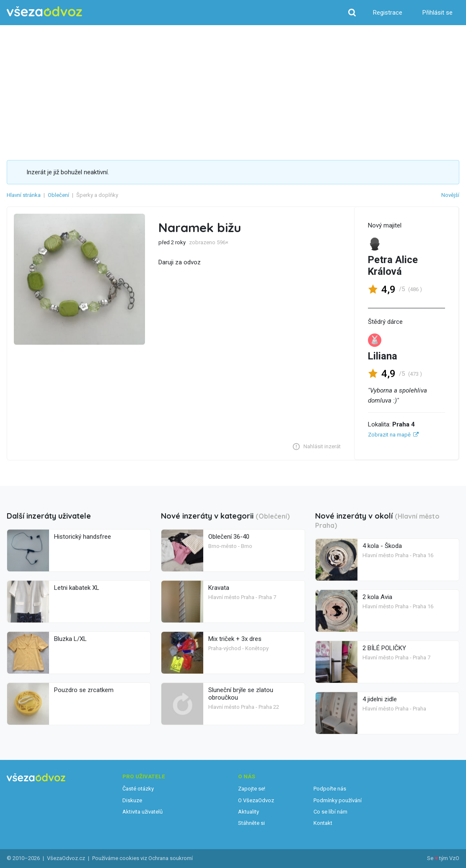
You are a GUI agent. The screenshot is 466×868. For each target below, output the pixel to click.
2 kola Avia (377, 597)
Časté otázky (138, 789)
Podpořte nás (330, 789)
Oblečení (58, 195)
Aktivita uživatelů (142, 812)
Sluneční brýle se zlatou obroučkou (241, 694)
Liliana (383, 356)
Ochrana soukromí (171, 858)
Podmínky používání (338, 800)
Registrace (388, 13)
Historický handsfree (83, 537)
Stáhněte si (251, 823)
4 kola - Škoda (382, 546)
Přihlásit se (438, 13)
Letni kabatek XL (77, 588)
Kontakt (323, 823)
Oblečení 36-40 (229, 537)
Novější (450, 195)
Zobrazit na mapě (389, 435)
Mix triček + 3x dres (235, 639)
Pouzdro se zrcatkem (84, 690)
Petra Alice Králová (393, 266)
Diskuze (132, 800)
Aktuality (249, 812)
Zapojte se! (252, 789)
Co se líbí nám (330, 812)
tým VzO (449, 858)
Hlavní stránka (24, 195)
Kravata (219, 588)
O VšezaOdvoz (256, 800)
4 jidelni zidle (380, 699)
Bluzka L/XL (70, 639)
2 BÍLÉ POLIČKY (384, 648)
